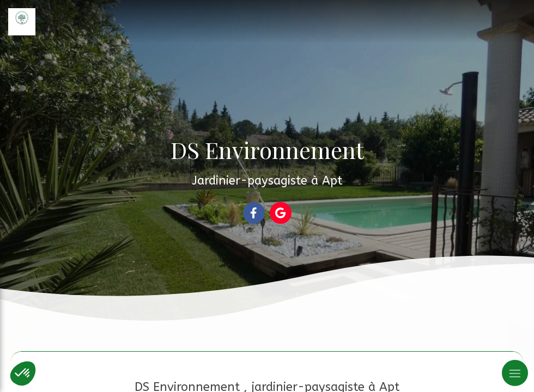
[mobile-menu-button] (515, 373)
